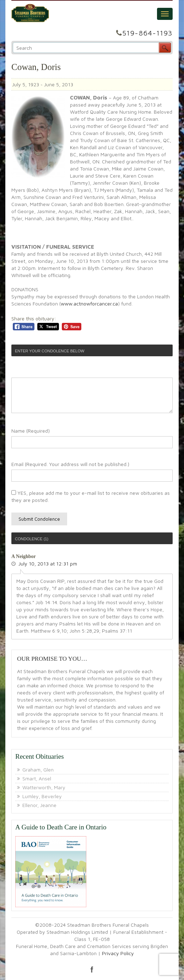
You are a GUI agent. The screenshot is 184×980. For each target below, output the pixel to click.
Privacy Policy (118, 953)
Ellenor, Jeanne (39, 805)
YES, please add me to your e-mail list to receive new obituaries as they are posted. (91, 496)
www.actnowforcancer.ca (89, 304)
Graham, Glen (38, 770)
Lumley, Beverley (42, 796)
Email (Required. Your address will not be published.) (70, 464)
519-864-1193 (147, 33)
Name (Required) (31, 431)
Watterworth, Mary (44, 787)
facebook (92, 969)
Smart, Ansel (37, 778)
